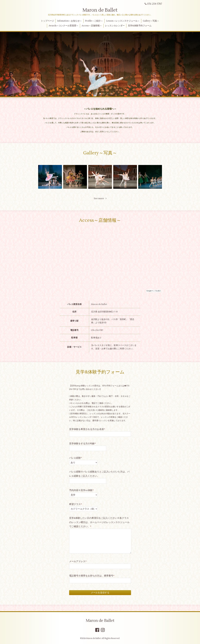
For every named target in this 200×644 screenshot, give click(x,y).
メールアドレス (78, 561)
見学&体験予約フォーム (140, 26)
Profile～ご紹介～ (94, 21)
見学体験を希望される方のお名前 (87, 429)
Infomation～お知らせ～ (70, 21)
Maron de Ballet (100, 10)
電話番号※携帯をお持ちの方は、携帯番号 (92, 576)
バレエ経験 (75, 458)
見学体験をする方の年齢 (82, 444)
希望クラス (75, 504)
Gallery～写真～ (151, 21)
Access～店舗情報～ (92, 26)
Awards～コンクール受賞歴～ (64, 26)
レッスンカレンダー (115, 26)
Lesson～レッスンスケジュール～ (123, 21)
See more (100, 198)
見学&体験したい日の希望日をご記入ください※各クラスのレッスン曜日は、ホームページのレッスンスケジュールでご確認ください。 (99, 522)
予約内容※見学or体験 (81, 490)
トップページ (47, 21)
